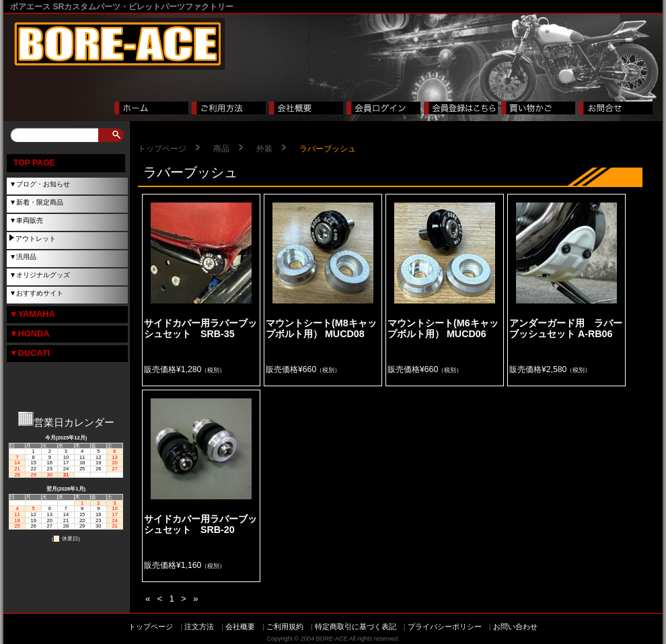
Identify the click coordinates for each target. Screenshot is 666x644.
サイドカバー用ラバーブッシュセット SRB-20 (200, 524)
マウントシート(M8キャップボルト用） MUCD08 (321, 328)
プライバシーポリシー (445, 627)
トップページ (162, 149)
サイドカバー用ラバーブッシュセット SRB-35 (200, 328)
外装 (264, 149)
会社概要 (240, 627)
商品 (221, 149)
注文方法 (199, 627)
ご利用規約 (285, 627)
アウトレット (36, 239)
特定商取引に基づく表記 (356, 627)
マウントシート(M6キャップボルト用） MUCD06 (443, 328)
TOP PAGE (34, 163)
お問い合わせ (515, 627)
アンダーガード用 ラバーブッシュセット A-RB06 (566, 328)
